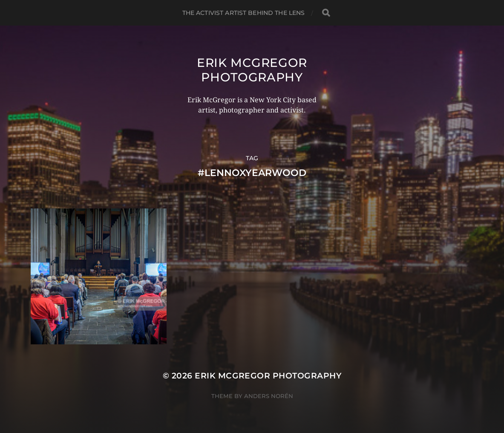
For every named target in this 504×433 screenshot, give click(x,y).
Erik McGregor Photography (252, 70)
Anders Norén (269, 396)
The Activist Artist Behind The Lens (244, 13)
